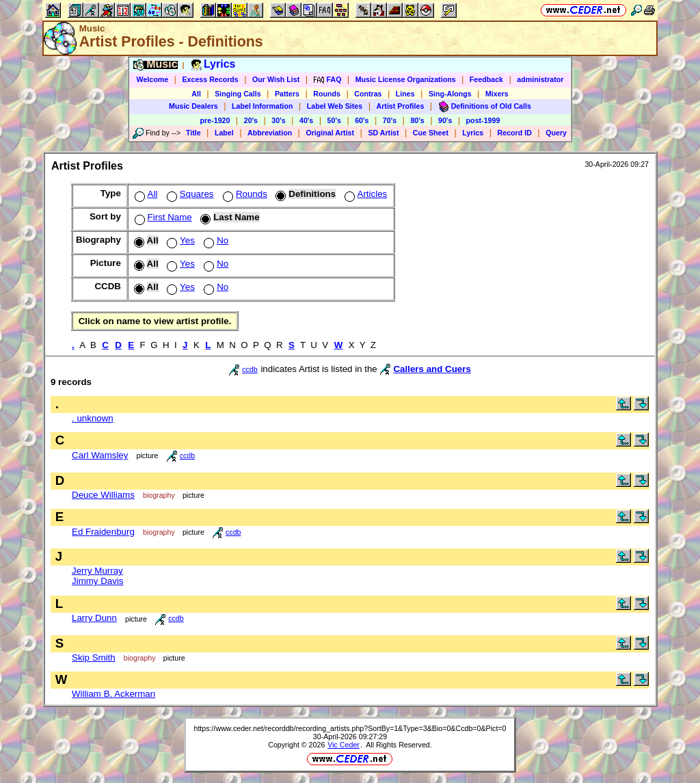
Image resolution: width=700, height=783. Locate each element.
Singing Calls (238, 94)
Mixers (497, 94)
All (196, 94)
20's (251, 120)
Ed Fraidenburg (103, 532)
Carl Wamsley (100, 455)
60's (362, 120)
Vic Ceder (344, 745)
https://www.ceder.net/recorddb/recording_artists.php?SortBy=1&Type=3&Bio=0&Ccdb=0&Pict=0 (350, 728)
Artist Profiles (401, 106)
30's (278, 120)
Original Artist (330, 133)
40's (306, 120)
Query (556, 133)
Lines (405, 94)
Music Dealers (193, 106)
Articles (365, 194)
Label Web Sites (335, 106)
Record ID (515, 133)
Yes (179, 240)
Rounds (327, 94)
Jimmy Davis (98, 581)
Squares (189, 194)
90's (445, 120)
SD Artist (383, 133)
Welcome (153, 79)
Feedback (486, 79)
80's (417, 120)
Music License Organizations (406, 79)
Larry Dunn (94, 618)
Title (193, 133)
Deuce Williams (103, 495)
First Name (162, 217)
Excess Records (210, 79)
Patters (287, 94)
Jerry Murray (97, 571)
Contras (368, 94)
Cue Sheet (431, 133)
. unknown (93, 418)
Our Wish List (276, 79)
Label (224, 133)
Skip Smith (94, 658)
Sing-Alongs (450, 94)
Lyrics (473, 133)
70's (390, 120)
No (215, 240)
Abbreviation (270, 133)
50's (334, 120)
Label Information (262, 106)
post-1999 (483, 120)
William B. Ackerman (113, 694)
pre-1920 (215, 120)
